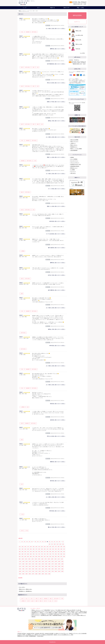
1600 (36, 569)
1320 (36, 564)
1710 (26, 571)
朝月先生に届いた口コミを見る (57, 481)
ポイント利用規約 (74, 159)
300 (64, 547)
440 (56, 549)
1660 (56, 569)
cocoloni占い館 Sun (30, 633)
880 (36, 557)
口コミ (78, 611)
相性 (34, 67)
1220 (49, 561)
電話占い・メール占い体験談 (76, 149)
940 (53, 557)
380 (39, 549)
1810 (59, 571)
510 (28, 552)
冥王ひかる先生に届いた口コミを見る (56, 83)
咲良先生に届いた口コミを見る (57, 404)
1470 (39, 566)
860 (31, 557)
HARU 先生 (78, 49)
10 (22, 542)
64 (57, 542)
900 (42, 557)
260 (53, 547)
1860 (30, 574)
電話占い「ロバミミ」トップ (24, 11)
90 (52, 544)
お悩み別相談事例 (74, 150)
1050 (39, 559)
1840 (23, 574)
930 (50, 557)
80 (50, 544)
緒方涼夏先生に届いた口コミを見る (56, 290)
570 (45, 552)
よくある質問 (50, 614)
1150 (26, 561)
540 (36, 552)
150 (22, 547)
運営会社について (74, 168)
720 (39, 554)
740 (45, 554)
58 (43, 542)
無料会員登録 (77, 15)
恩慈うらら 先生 (79, 44)
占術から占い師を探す (71, 610)
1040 (36, 559)
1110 (59, 559)
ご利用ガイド (73, 143)
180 (31, 547)
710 (36, 554)
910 (45, 557)
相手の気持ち (34, 32)
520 (31, 552)
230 (45, 547)
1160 (30, 561)
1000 (23, 559)
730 (42, 554)
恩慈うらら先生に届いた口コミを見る (56, 157)
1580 (30, 569)
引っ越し (50, 601)
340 (28, 549)
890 (39, 557)
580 (47, 552)
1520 (56, 566)
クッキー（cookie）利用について (79, 615)
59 (45, 542)
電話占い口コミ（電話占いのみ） (26, 589)
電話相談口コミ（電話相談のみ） (26, 591)
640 (64, 552)
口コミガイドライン (74, 161)
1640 (49, 569)
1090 (52, 559)
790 (58, 554)
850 (28, 557)
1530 (59, 566)
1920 (49, 574)
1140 (23, 561)
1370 (53, 564)
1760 (43, 571)
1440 (30, 566)
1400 (62, 564)
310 (20, 549)
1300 (30, 564)
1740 (36, 571)
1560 (23, 569)
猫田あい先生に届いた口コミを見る (56, 121)
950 (56, 557)
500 (25, 552)
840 (25, 557)
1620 (43, 569)
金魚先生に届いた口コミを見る (57, 420)
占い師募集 (73, 170)
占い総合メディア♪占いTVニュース (61, 633)
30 (27, 542)
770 (53, 554)
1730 (33, 571)
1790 (53, 571)
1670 (59, 569)
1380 (56, 564)
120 (60, 544)
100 (55, 544)
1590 (33, 569)
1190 (39, 561)
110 (57, 544)
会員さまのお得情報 (74, 140)
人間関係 (23, 251)
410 (47, 549)
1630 (46, 569)
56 (38, 542)
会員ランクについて (74, 142)
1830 (20, 574)
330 (25, 549)
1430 (26, 566)
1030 (32, 559)
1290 (26, 564)
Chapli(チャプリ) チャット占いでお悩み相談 (78, 633)
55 (35, 542)
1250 (59, 561)
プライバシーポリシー (75, 163)
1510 (53, 566)
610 (56, 552)
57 (40, 542)
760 (50, 554)
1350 (46, 564)
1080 (49, 559)
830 (22, 557)
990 (20, 559)
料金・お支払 (80, 8)
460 (61, 549)
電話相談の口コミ (74, 147)
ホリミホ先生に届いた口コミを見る (56, 189)
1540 (62, 566)
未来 (38, 67)
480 (20, 552)
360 (34, 549)
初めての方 (66, 8)
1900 (43, 574)
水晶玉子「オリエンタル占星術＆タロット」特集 (63, 635)
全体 (22, 599)
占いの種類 (55, 613)
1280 (23, 564)
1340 (43, 564)
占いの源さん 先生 (79, 35)
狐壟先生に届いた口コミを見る (57, 462)
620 (58, 552)
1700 (23, 571)
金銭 (32, 601)
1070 (46, 559)
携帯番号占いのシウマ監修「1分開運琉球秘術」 (27, 636)
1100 (55, 559)
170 (28, 547)
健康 (38, 124)
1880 (36, 574)
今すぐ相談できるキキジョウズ (38, 611)
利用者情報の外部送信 (75, 166)
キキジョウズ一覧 (49, 611)
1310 (33, 564)
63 (55, 542)
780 (56, 554)
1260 (62, 561)
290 (61, 547)
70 (63, 542)
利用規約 (72, 157)
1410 (20, 566)
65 (59, 542)
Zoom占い (73, 611)
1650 (53, 569)
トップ (24, 8)
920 (47, 557)
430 (53, 549)
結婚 (22, 210)
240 (47, 547)
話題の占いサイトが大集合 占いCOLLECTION (44, 635)
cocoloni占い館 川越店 (49, 633)
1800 (56, 571)
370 (36, 549)
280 (58, 547)
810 (64, 554)
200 (36, 547)
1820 (62, 571)
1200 (43, 561)
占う (38, 8)
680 (28, 554)
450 (58, 549)
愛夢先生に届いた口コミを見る (57, 49)
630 (61, 552)
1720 (30, 571)
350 (31, 549)
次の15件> (20, 578)
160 (25, 547)
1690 (20, 571)
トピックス (69, 613)
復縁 (22, 192)
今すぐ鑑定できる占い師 (61, 610)
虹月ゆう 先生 (78, 40)
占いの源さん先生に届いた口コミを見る (55, 29)
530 (34, 552)
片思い (22, 32)
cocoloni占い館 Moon (22, 633)
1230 (53, 561)
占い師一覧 (79, 610)
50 (32, 542)
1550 (20, 569)
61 (50, 542)
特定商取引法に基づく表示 (76, 164)
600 (53, 552)
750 (47, 554)
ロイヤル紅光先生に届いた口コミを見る (55, 234)
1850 (26, 574)
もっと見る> (82, 53)
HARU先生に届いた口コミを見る (57, 221)
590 (50, 552)
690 (31, 554)
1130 (20, 561)
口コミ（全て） (22, 587)
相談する (52, 8)
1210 (46, 561)
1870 (33, 574)
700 (34, 554)
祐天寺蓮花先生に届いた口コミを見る (56, 64)
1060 (42, 559)
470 (64, 549)
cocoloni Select (40, 636)
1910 (46, 574)
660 (22, 554)
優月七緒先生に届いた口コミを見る (56, 248)
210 (39, 547)
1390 (59, 564)
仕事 (22, 531)
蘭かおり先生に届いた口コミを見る (56, 527)
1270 (20, 564)
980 (64, 557)
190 (34, 547)
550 (39, 552)
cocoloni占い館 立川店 (39, 633)
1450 (33, 566)
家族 (41, 601)
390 (42, 549)
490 (22, 552)
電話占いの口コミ (74, 145)
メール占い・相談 (66, 611)
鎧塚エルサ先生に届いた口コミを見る (56, 102)
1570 (26, 569)
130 (63, 544)
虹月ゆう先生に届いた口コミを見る (56, 275)
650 (20, 554)
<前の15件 (20, 538)
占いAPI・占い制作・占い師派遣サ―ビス (26, 635)
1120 (62, 559)
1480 (43, 566)
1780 (49, 571)
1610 (39, 569)
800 (61, 554)
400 (45, 549)
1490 (46, 566)
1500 (49, 566)
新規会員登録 (47, 610)
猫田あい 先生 (78, 31)
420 (50, 549)
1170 (33, 561)
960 (58, 557)
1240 (56, 561)
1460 (36, 566)
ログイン (77, 22)
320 (22, 549)
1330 (39, 564)
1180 (36, 561)
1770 (46, 571)
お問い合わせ (73, 173)
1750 (39, 571)
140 (20, 547)
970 (61, 557)
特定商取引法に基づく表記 (46, 615)
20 (24, 542)
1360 (49, 564)
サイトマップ (73, 172)
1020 (29, 559)
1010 (26, 559)
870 (34, 557)
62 (52, 542)
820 (20, 557)
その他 (22, 514)
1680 (62, 569)
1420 (23, 566)
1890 (39, 574)
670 (25, 554)
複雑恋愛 (28, 32)
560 (42, 552)
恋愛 (22, 67)
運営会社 (34, 617)
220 (42, 547)
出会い (27, 599)
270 (56, 547)
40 (29, 542)
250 (50, 547)
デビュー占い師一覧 (58, 611)
